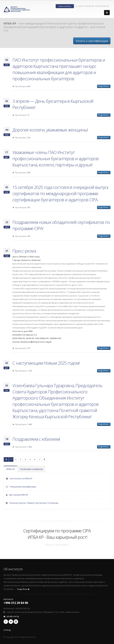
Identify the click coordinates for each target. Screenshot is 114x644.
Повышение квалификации (23, 487)
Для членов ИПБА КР (19, 495)
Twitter (11, 622)
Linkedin (16, 622)
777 (29, 348)
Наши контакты (65, 6)
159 (29, 138)
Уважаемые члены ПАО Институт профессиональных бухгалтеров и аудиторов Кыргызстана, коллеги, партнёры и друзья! (56, 158)
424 (29, 86)
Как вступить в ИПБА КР (21, 478)
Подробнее (23, 589)
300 (29, 172)
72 (28, 115)
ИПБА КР (10, 469)
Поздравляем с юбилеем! (36, 439)
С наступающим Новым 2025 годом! (46, 363)
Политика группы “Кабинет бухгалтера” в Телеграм (34, 503)
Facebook (6, 622)
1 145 (29, 371)
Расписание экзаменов (31, 469)
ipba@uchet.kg (13, 616)
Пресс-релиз (24, 251)
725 (29, 236)
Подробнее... (104, 86)
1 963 (29, 424)
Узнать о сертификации (92, 41)
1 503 (29, 447)
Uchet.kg (7, 630)
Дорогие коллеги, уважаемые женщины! (50, 130)
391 (29, 207)
